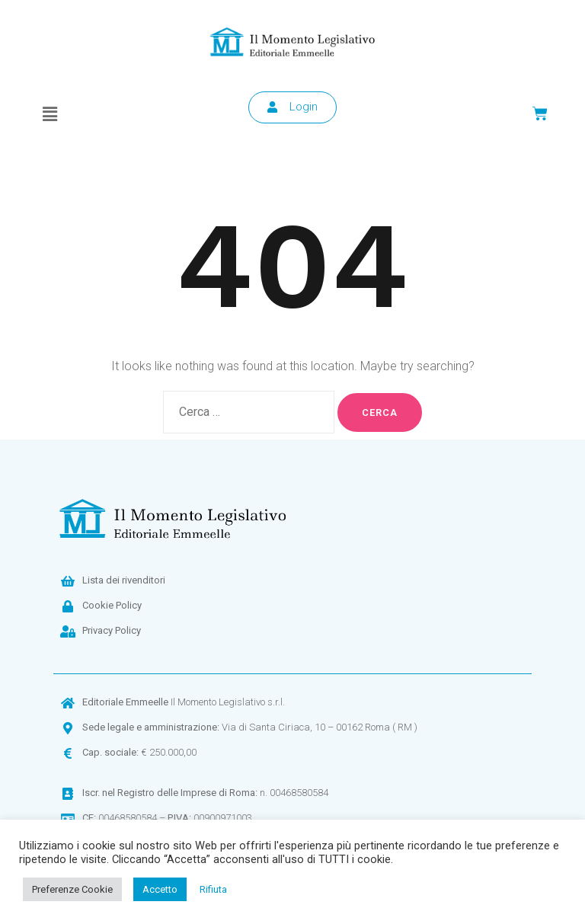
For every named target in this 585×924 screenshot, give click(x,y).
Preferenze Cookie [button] (72, 889)
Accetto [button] (160, 889)
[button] (50, 114)
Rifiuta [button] (213, 889)
